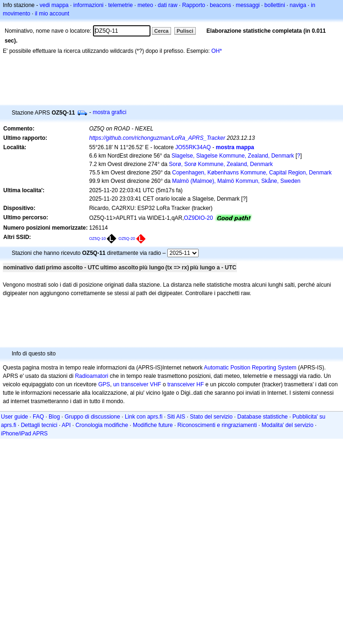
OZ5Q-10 (98, 239)
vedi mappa (54, 5)
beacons (220, 5)
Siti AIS (176, 417)
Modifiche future (153, 425)
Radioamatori (91, 376)
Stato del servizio (211, 417)
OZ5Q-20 (127, 239)
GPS (104, 384)
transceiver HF (186, 384)
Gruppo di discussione (92, 417)
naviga (298, 5)
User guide (14, 417)
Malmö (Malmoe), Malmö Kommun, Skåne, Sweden (236, 181)
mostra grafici (109, 112)
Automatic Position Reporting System (250, 368)
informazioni (89, 5)
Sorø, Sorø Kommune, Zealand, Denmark (221, 164)
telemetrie (121, 5)
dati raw (168, 5)
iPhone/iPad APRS (24, 434)
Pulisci (185, 31)
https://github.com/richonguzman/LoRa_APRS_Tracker (157, 138)
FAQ (38, 417)
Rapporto (194, 5)
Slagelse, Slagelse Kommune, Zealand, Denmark (233, 156)
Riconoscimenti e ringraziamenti (217, 425)
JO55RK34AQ (193, 147)
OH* (217, 51)
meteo (145, 5)
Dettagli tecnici (39, 425)
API (66, 425)
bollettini (275, 5)
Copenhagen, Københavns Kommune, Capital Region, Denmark (252, 173)
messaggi (247, 5)
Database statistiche (263, 417)
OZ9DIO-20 (199, 218)
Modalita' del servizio (288, 425)
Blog (54, 417)
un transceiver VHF (137, 384)
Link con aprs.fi (144, 417)
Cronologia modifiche (102, 425)
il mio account (52, 14)
